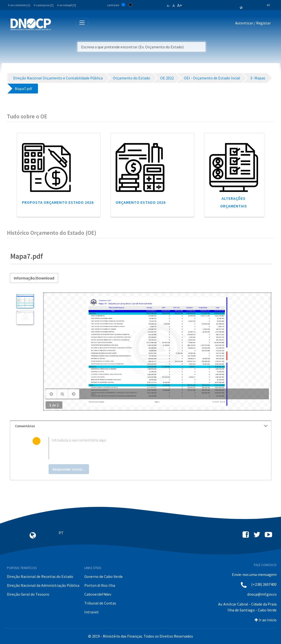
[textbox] (148, 448)
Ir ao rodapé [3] (67, 5)
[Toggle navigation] (58, 24)
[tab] (141, 426)
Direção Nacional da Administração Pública (43, 585)
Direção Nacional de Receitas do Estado (40, 576)
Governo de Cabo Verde (104, 576)
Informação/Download (34, 278)
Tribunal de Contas (100, 603)
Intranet (92, 612)
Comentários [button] (141, 426)
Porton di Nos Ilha (100, 585)
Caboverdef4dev (98, 594)
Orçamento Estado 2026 (141, 202)
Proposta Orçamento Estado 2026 (58, 202)
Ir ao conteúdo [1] (19, 5)
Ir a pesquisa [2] (44, 5)
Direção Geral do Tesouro (28, 594)
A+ (180, 5)
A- (168, 6)
